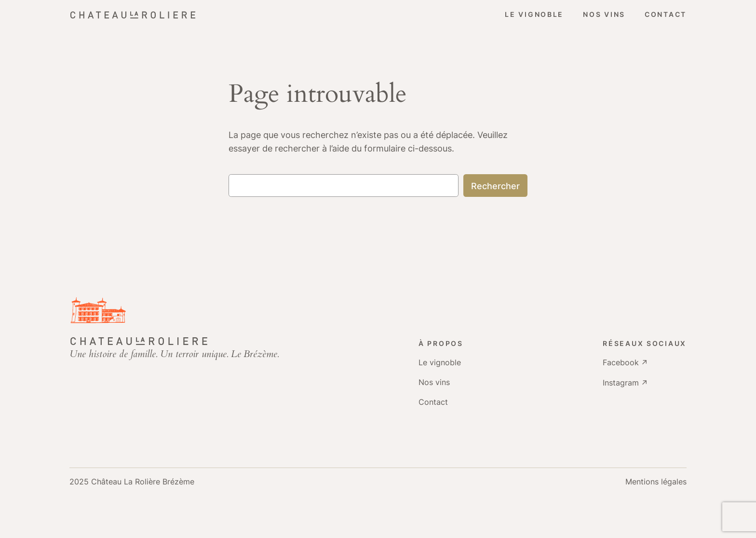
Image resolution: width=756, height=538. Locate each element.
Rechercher (495, 186)
